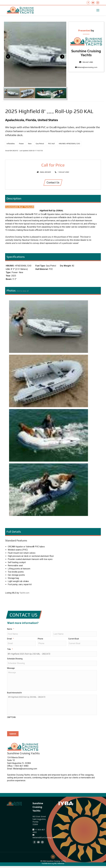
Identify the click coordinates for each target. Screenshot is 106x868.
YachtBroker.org (48, 865)
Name (11, 629)
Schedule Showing (15, 659)
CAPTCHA (11, 719)
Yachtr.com (24, 593)
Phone (40, 639)
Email (10, 639)
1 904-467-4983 (86, 62)
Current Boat (74, 639)
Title (10, 649)
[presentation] (27, 727)
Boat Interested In (14, 694)
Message (11, 669)
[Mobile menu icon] (98, 10)
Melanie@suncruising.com (86, 67)
